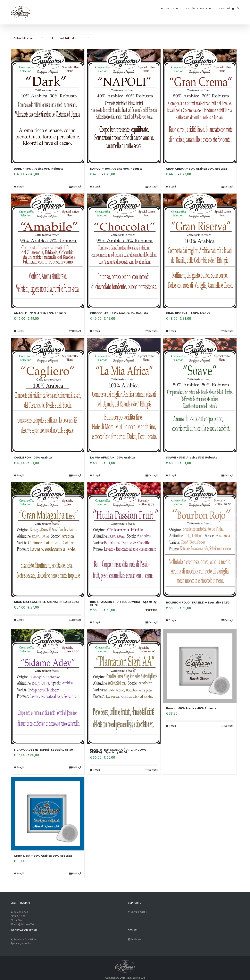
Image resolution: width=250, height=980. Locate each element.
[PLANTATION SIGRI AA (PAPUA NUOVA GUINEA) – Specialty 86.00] (124, 686)
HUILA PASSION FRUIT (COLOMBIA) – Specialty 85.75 (123, 603)
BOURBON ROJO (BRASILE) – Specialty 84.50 (198, 602)
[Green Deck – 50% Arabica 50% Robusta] (48, 813)
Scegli (20, 186)
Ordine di (23, 38)
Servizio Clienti (139, 911)
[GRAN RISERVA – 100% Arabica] (200, 251)
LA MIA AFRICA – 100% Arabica (112, 457)
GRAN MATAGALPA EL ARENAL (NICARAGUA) (46, 602)
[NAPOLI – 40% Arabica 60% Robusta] (124, 106)
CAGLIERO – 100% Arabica (33, 457)
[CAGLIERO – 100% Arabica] (48, 395)
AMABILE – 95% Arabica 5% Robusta (40, 313)
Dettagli (77, 186)
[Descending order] (52, 38)
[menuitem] (166, 8)
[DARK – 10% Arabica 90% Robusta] (48, 106)
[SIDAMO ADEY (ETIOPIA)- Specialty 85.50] (48, 686)
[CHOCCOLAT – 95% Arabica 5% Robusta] (124, 251)
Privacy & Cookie (22, 943)
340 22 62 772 (20, 911)
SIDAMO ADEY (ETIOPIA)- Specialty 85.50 (43, 749)
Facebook (136, 939)
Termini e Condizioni (25, 939)
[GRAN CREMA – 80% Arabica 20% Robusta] (200, 106)
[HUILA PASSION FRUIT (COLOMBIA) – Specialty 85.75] (124, 540)
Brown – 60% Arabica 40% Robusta (191, 708)
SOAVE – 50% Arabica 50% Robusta (192, 457)
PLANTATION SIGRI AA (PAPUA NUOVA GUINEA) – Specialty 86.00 (118, 750)
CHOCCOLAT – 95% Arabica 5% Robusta (119, 313)
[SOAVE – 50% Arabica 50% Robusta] (200, 395)
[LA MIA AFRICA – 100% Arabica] (124, 395)
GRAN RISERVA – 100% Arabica (188, 313)
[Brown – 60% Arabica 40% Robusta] (200, 666)
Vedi (69, 38)
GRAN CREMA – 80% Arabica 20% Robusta (196, 169)
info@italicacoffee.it (25, 924)
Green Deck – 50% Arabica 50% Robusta (43, 855)
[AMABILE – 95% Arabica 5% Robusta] (48, 251)
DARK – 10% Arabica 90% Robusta (39, 169)
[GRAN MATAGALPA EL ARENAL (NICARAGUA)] (48, 540)
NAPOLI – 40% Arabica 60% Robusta (116, 169)
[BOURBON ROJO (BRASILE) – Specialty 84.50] (200, 540)
